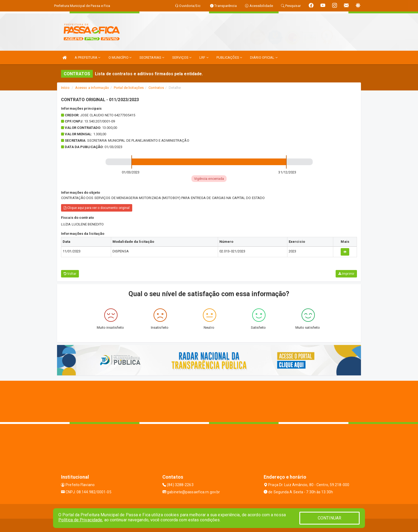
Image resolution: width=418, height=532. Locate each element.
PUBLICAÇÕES (229, 57)
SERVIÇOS (182, 57)
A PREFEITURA (87, 57)
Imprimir (346, 274)
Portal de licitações (129, 88)
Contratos (156, 88)
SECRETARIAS (152, 57)
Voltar (70, 274)
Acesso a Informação (92, 88)
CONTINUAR (329, 518)
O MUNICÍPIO (120, 57)
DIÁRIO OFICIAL (264, 57)
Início (65, 88)
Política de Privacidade (80, 520)
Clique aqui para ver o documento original (97, 208)
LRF (204, 57)
